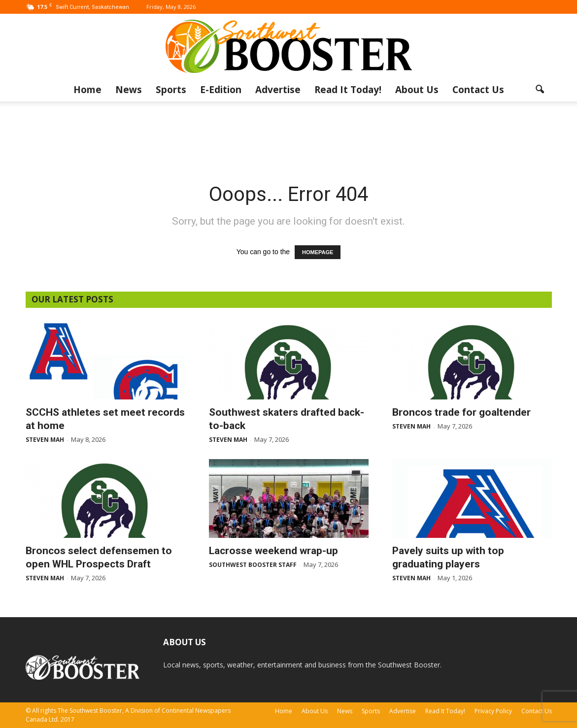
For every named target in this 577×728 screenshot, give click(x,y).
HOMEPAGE (318, 252)
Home (87, 90)
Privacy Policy (493, 711)
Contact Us (478, 90)
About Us (417, 90)
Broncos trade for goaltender (461, 412)
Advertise (278, 90)
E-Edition (221, 90)
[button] (540, 90)
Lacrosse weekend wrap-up (273, 551)
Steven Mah (45, 440)
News (129, 90)
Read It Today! (348, 90)
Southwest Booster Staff (253, 565)
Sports (171, 90)
